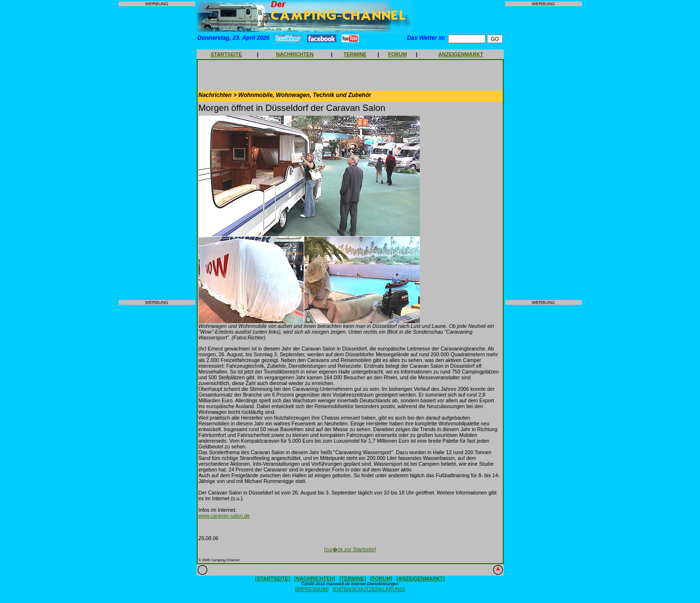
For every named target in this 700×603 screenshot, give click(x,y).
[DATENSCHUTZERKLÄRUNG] (369, 589)
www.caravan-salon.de (224, 516)
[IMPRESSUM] (311, 589)
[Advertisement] (157, 153)
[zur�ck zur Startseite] (350, 549)
